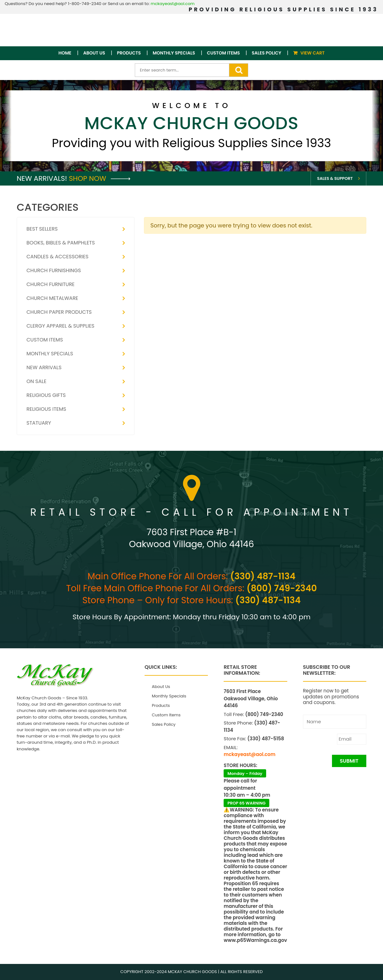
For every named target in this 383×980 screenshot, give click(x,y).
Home (65, 53)
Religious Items (46, 409)
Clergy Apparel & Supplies (60, 326)
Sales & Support (335, 178)
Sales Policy (266, 53)
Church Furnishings (54, 270)
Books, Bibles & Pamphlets (61, 243)
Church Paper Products (59, 312)
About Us (94, 53)
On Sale (36, 381)
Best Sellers (42, 229)
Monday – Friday (245, 774)
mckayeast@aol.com (173, 4)
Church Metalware (52, 298)
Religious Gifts (46, 395)
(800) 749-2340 (282, 588)
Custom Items (223, 53)
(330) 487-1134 (263, 576)
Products (129, 53)
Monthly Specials (174, 53)
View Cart (313, 53)
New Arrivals (44, 367)
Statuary (39, 423)
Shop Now (100, 178)
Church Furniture (51, 284)
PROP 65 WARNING (246, 803)
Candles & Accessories (57, 257)
